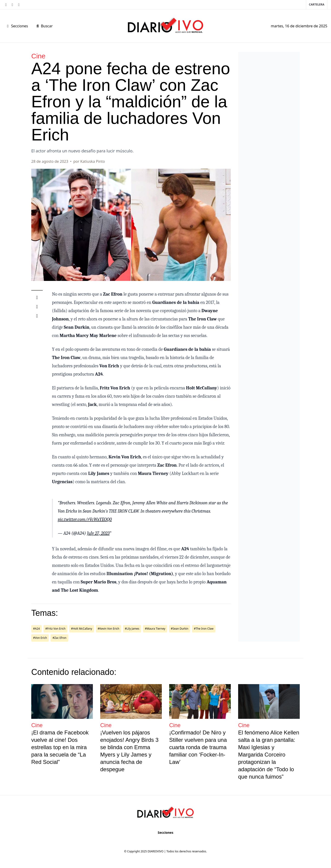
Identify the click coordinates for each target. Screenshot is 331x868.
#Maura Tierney (155, 629)
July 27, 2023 (98, 533)
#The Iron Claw (204, 629)
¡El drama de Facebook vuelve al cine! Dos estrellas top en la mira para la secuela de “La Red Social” (60, 747)
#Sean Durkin (180, 629)
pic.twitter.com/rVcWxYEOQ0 (85, 519)
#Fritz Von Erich (55, 629)
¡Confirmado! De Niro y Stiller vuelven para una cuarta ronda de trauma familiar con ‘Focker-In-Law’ (198, 747)
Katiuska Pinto (93, 161)
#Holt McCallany (82, 629)
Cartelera (317, 4)
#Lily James (132, 629)
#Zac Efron (59, 638)
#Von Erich (40, 638)
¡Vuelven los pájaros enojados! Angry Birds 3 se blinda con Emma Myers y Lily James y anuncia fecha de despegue (129, 751)
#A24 (36, 629)
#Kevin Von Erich (108, 629)
